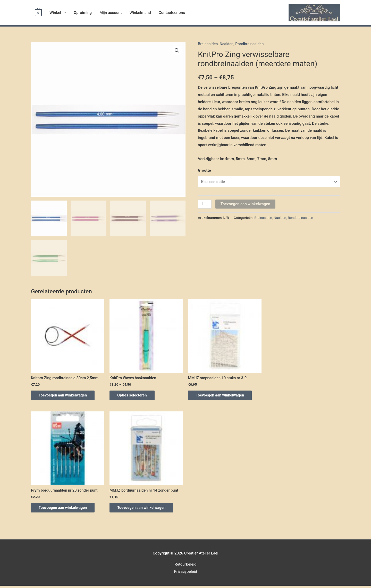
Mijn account (111, 13)
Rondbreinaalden (251, 44)
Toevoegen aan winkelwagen (246, 204)
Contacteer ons (172, 13)
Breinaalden (208, 44)
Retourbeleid (185, 567)
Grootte (204, 170)
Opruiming (83, 13)
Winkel (55, 13)
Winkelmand (140, 13)
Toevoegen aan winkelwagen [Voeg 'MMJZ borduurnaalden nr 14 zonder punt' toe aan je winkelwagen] (145, 509)
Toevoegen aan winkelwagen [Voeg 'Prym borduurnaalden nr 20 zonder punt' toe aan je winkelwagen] (66, 509)
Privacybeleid (185, 574)
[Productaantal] (205, 204)
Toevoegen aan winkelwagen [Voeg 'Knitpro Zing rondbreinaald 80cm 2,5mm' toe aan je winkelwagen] (66, 396)
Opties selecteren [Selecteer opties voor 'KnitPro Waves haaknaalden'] (135, 396)
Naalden (227, 44)
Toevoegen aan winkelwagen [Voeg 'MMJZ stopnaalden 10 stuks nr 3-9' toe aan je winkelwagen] (223, 396)
